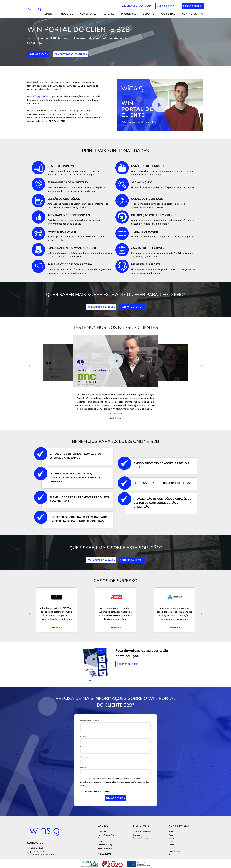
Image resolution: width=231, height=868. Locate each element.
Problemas (129, 14)
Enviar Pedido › (116, 798)
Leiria (171, 841)
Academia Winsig (105, 845)
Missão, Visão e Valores (107, 835)
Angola (171, 854)
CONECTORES (88, 14)
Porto (171, 832)
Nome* (83, 737)
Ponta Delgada (174, 851)
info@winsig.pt (37, 848)
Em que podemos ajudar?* (91, 720)
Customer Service (105, 848)
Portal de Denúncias (141, 838)
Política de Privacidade (102, 791)
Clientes (101, 838)
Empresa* (84, 768)
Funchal (172, 848)
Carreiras (168, 14)
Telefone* (84, 757)
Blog (100, 841)
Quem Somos (103, 832)
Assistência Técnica (136, 6)
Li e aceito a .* (97, 791)
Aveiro (171, 838)
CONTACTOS (189, 14)
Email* (83, 747)
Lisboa (171, 845)
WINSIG (48, 14)
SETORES (109, 14)
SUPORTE (149, 14)
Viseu (171, 835)
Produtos (66, 14)
